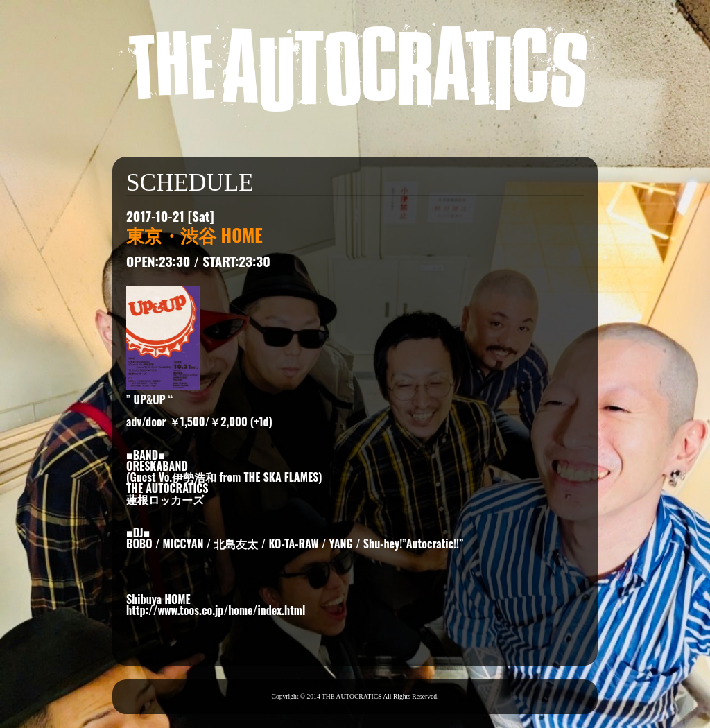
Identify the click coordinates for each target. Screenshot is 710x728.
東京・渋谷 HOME (194, 234)
